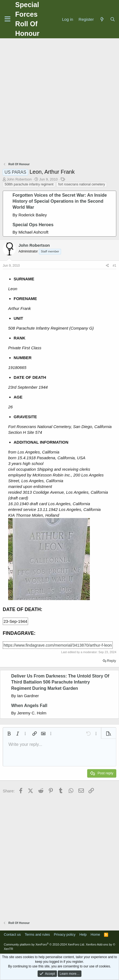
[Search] (113, 19)
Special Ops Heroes (33, 225)
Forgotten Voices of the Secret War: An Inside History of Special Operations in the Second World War (60, 201)
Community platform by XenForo (44, 944)
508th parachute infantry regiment (29, 184)
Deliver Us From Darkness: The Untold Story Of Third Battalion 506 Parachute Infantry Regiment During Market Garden (60, 682)
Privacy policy (65, 934)
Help (83, 934)
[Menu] (7, 19)
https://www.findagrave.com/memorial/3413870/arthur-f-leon (58, 645)
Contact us (12, 934)
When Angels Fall (29, 706)
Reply (112, 661)
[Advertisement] (59, 101)
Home (95, 934)
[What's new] (102, 19)
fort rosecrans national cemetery (82, 184)
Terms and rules (37, 934)
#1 (115, 266)
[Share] (107, 266)
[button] (9, 734)
